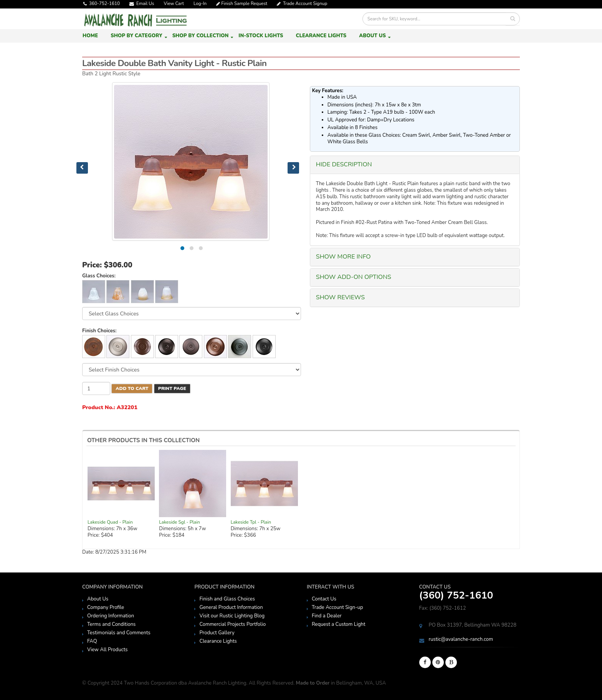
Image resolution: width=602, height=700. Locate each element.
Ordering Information (111, 616)
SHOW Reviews (340, 297)
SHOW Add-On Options (354, 277)
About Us (372, 36)
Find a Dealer (327, 616)
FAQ (92, 641)
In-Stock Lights (261, 36)
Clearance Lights (321, 36)
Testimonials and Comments (119, 633)
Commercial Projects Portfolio (232, 624)
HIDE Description (344, 164)
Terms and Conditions (111, 624)
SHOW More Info (343, 257)
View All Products (107, 650)
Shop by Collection (201, 36)
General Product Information (231, 607)
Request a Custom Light (339, 624)
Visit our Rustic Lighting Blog (232, 616)
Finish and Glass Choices (227, 599)
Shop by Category (136, 36)
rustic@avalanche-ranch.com (461, 639)
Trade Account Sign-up (337, 607)
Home (90, 36)
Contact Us (324, 599)
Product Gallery (217, 633)
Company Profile (106, 607)
